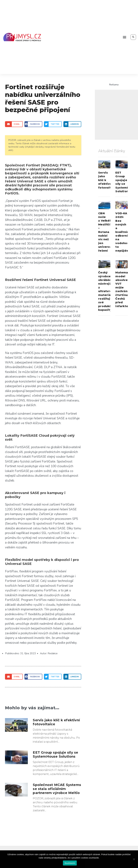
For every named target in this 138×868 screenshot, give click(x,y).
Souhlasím (70, 863)
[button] (124, 37)
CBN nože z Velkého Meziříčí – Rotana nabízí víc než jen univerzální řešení (107, 232)
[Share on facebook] (33, 124)
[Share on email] (14, 124)
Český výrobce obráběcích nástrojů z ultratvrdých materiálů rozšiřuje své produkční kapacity (108, 291)
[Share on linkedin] (72, 124)
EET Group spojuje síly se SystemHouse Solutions (55, 754)
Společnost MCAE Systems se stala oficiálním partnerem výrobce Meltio (57, 789)
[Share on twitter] (53, 124)
